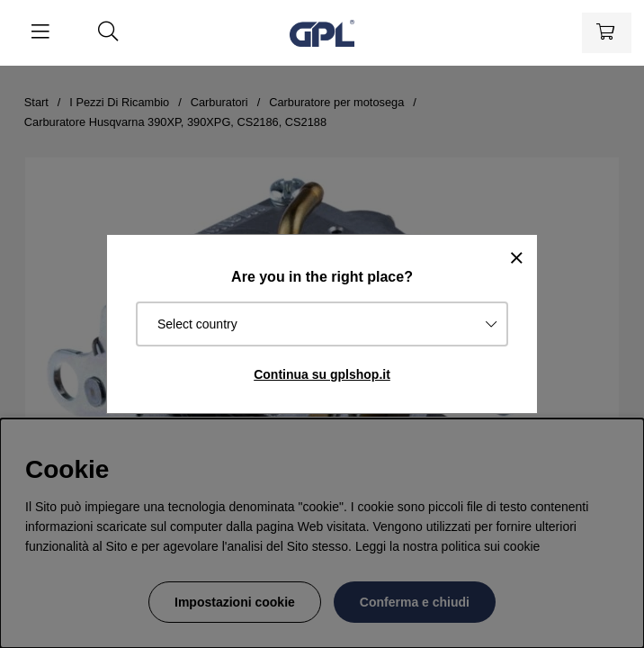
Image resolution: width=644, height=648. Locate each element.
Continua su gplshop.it (322, 374)
